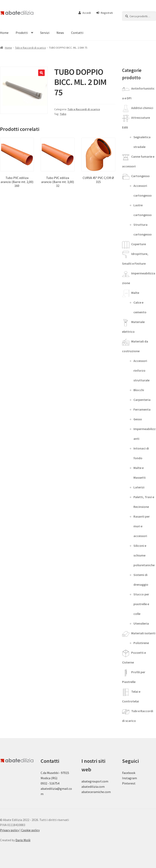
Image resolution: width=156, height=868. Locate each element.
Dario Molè (23, 840)
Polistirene (141, 643)
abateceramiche (93, 792)
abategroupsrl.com (95, 781)
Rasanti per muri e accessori (142, 526)
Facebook (129, 773)
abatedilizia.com (93, 787)
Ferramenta (142, 409)
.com (107, 792)
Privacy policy (9, 830)
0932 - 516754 (50, 783)
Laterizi (139, 487)
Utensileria (141, 623)
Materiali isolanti (143, 633)
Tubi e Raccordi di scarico (30, 48)
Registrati (105, 13)
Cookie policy (30, 830)
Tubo (63, 114)
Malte (135, 293)
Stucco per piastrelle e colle (141, 604)
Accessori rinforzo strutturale (141, 370)
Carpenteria (142, 400)
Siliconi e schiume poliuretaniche (144, 555)
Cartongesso (140, 176)
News (60, 33)
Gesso (138, 419)
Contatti (77, 33)
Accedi (85, 13)
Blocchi (139, 390)
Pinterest (129, 783)
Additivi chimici (142, 108)
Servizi (45, 33)
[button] (41, 73)
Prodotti (22, 33)
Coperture (139, 244)
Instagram (129, 778)
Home (8, 48)
